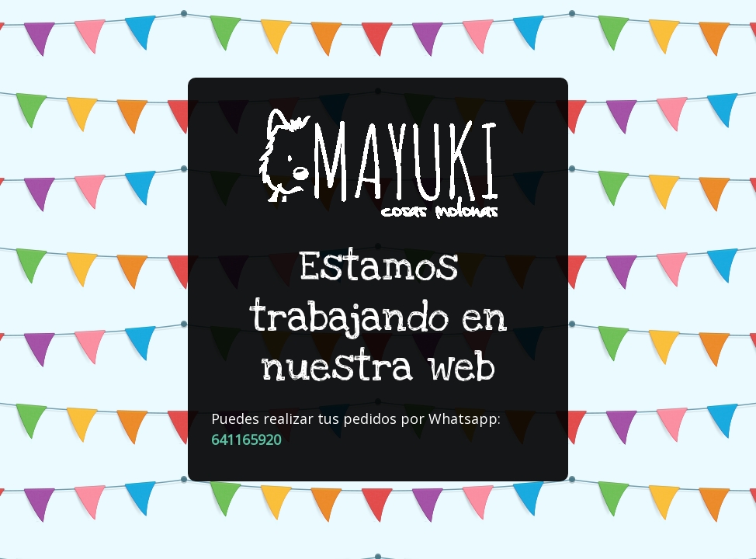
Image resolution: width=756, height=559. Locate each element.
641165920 (246, 439)
